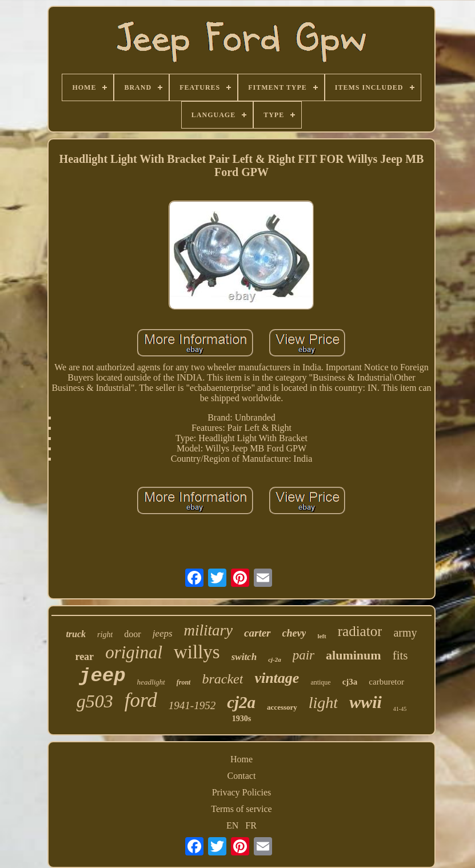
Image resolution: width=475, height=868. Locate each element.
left (322, 636)
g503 (95, 701)
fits (400, 655)
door (132, 634)
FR (251, 825)
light (323, 703)
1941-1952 (192, 705)
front (184, 682)
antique (320, 682)
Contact (242, 776)
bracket (222, 679)
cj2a (241, 702)
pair (304, 655)
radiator (360, 631)
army (405, 633)
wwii (366, 702)
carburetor (386, 682)
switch (244, 657)
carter (257, 633)
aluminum (354, 655)
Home (242, 759)
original (134, 652)
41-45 (400, 709)
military (209, 630)
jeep (102, 676)
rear (84, 657)
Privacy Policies (242, 792)
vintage (277, 678)
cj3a (350, 682)
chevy (294, 633)
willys (197, 652)
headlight (151, 682)
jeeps (163, 633)
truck (76, 634)
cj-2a (275, 659)
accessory (282, 707)
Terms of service (241, 809)
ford (141, 700)
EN (232, 825)
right (105, 635)
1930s (242, 719)
